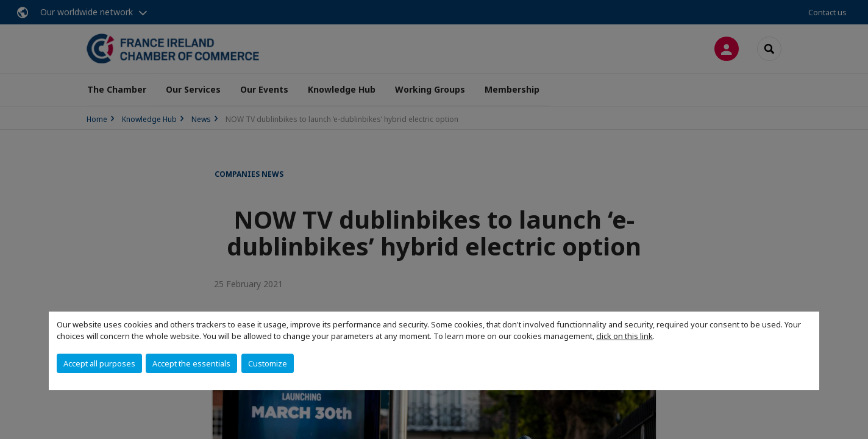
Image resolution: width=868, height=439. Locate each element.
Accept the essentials (191, 363)
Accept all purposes (99, 363)
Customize (268, 363)
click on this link (624, 336)
